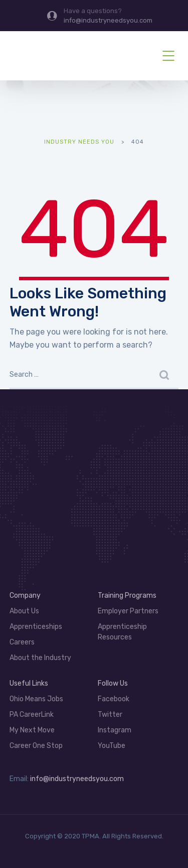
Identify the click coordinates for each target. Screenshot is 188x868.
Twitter (110, 715)
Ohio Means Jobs (36, 699)
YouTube (112, 746)
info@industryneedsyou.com (77, 779)
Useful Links (29, 683)
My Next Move (32, 730)
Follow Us (113, 683)
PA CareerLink (32, 715)
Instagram (115, 730)
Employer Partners (128, 611)
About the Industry (40, 658)
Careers (22, 642)
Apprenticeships (36, 627)
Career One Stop (36, 746)
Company (25, 595)
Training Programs (127, 595)
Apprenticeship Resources (122, 632)
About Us (24, 611)
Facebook (114, 699)
